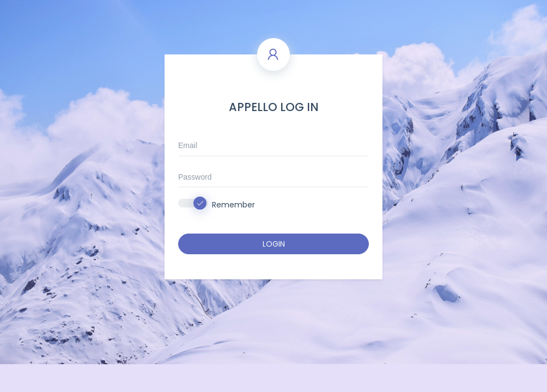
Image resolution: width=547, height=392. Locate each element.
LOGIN (274, 244)
